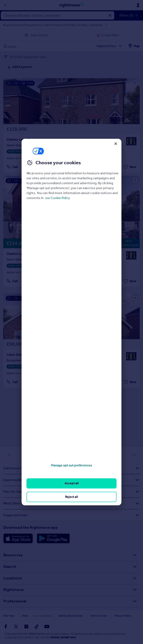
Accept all (72, 483)
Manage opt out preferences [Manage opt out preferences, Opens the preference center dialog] (71, 465)
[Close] (116, 144)
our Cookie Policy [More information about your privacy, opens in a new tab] (58, 198)
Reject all (72, 497)
